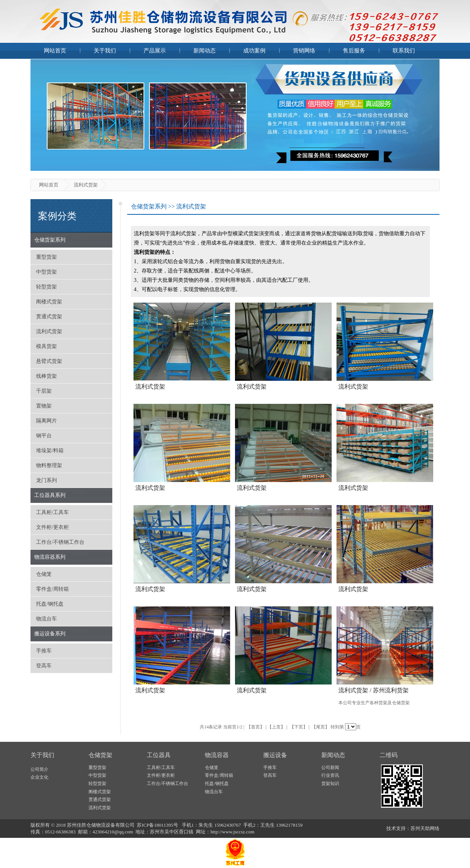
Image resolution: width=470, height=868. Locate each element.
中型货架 (46, 272)
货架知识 (330, 784)
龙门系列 (46, 480)
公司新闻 (330, 768)
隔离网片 (46, 421)
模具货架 (46, 346)
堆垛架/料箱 (50, 451)
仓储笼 (44, 574)
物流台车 (46, 619)
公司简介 (39, 769)
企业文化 (39, 777)
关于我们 (105, 51)
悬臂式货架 (49, 361)
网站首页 (55, 51)
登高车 (44, 666)
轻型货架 (46, 287)
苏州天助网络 (425, 828)
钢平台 (44, 436)
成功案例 (254, 51)
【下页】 (299, 727)
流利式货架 (49, 331)
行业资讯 (330, 775)
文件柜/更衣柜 (52, 527)
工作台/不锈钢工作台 (60, 542)
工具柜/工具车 (52, 512)
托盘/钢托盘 (50, 604)
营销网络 (304, 51)
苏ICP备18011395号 (158, 825)
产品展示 (155, 51)
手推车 (44, 651)
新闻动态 (205, 51)
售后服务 (354, 51)
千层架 (44, 391)
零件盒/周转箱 (52, 589)
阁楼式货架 (49, 302)
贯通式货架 (49, 317)
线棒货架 (46, 376)
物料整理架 (49, 465)
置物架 (44, 406)
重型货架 (46, 257)
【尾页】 (321, 727)
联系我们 (404, 51)
